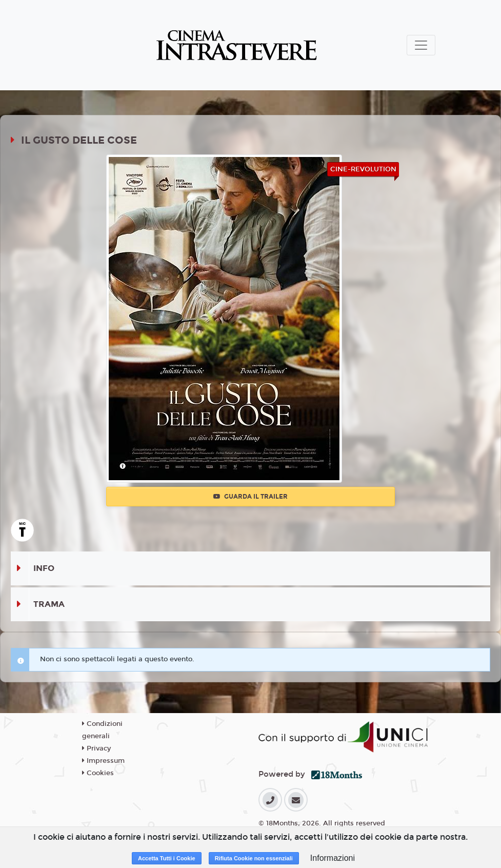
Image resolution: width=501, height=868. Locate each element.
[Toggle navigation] (421, 45)
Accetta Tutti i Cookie (167, 858)
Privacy (96, 748)
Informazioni (333, 858)
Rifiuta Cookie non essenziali (254, 858)
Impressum (103, 761)
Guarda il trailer (250, 497)
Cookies (98, 773)
